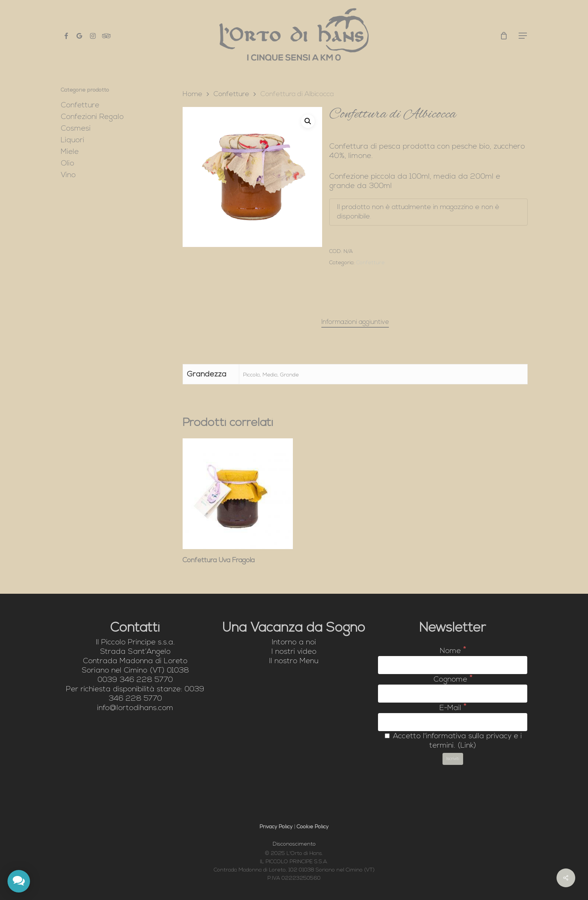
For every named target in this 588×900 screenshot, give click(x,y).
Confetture (80, 105)
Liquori (73, 140)
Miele (70, 152)
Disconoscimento (294, 844)
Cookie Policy (313, 827)
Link (467, 746)
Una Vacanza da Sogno (294, 628)
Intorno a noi (294, 643)
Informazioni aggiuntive (355, 322)
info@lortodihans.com (135, 708)
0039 (135, 680)
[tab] (355, 323)
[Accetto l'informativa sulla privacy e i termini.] (387, 736)
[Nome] (453, 665)
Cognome (453, 680)
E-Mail (453, 708)
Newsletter (453, 628)
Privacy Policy (276, 827)
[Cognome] (453, 694)
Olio (67, 164)
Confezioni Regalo (92, 117)
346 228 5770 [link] (146, 680)
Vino (68, 175)
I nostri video (294, 652)
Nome (453, 651)
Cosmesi (76, 129)
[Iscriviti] (453, 759)
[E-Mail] (453, 722)
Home (193, 94)
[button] (523, 36)
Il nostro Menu (294, 661)
